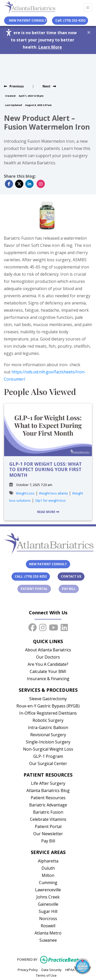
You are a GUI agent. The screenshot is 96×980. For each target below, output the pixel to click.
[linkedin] (64, 626)
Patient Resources (48, 798)
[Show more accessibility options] (9, 33)
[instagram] (43, 626)
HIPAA (70, 969)
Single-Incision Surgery (48, 742)
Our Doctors (48, 657)
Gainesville (48, 904)
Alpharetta (48, 861)
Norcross (48, 919)
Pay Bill (70, 589)
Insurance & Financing (48, 679)
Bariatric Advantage (48, 805)
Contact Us (71, 576)
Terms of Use (46, 975)
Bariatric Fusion (48, 812)
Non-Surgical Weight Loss (48, 749)
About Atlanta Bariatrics (48, 650)
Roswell (48, 926)
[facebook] (33, 626)
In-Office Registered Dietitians (48, 713)
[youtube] (54, 626)
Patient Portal (36, 589)
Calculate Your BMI (48, 671)
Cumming (48, 883)
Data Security (51, 969)
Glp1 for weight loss (50, 500)
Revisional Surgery (48, 735)
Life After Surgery (48, 783)
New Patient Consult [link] (27, 20)
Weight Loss (25, 493)
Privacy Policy (28, 969)
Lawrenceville (48, 890)
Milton (48, 875)
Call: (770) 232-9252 (70, 20)
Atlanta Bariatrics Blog (48, 790)
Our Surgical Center (48, 763)
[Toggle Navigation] (88, 8)
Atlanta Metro (48, 933)
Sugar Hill (48, 911)
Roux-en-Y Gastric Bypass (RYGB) (48, 706)
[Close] (89, 32)
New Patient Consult (48, 564)
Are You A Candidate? (48, 664)
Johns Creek (48, 897)
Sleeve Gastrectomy (48, 699)
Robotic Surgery (48, 720)
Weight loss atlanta (53, 493)
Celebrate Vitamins (48, 819)
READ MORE (48, 512)
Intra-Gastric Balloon (48, 727)
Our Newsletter (48, 834)
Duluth (48, 868)
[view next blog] (49, 86)
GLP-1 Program (48, 756)
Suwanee (48, 940)
